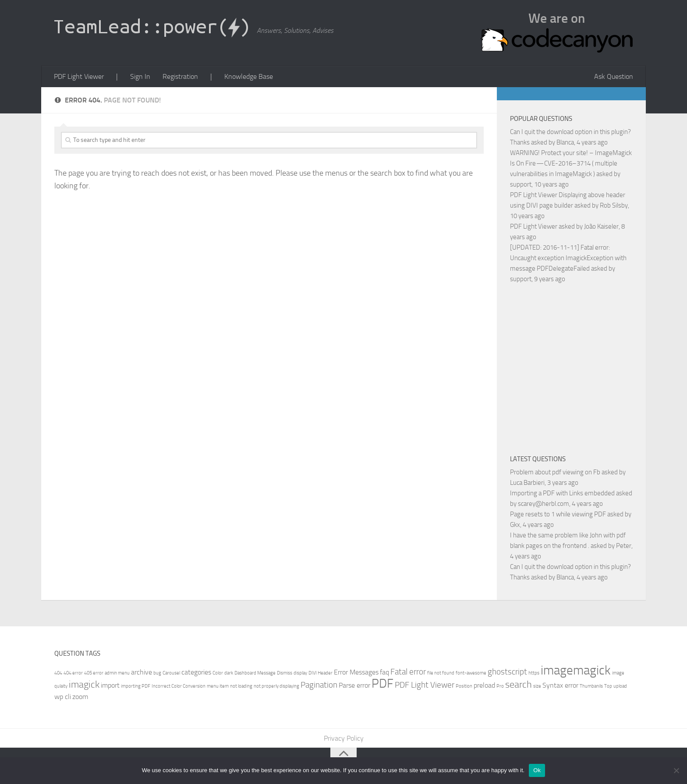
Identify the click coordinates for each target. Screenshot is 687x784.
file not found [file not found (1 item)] (441, 673)
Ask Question (614, 76)
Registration (180, 76)
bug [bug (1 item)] (157, 673)
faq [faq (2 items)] (384, 672)
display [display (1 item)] (300, 673)
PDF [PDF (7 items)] (382, 683)
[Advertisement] (584, 367)
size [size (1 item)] (537, 686)
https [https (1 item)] (534, 673)
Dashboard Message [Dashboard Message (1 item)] (255, 673)
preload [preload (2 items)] (484, 685)
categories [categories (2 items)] (196, 672)
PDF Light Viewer (79, 76)
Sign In (140, 76)
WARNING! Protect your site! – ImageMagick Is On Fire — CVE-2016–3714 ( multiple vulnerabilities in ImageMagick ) (571, 163)
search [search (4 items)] (519, 684)
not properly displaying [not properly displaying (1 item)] (276, 686)
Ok (537, 770)
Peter (624, 546)
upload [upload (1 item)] (620, 686)
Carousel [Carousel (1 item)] (171, 673)
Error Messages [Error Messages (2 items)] (356, 672)
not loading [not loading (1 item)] (241, 686)
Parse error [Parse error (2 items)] (354, 685)
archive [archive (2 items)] (142, 672)
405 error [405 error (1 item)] (94, 673)
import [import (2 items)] (110, 685)
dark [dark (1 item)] (229, 673)
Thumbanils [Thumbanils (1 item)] (591, 686)
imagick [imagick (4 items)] (84, 684)
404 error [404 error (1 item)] (73, 673)
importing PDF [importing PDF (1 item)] (136, 686)
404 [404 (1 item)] (58, 673)
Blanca (565, 142)
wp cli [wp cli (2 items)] (63, 697)
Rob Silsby (614, 205)
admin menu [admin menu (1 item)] (117, 673)
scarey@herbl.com (544, 504)
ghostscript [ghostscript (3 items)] (507, 672)
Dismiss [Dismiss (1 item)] (285, 673)
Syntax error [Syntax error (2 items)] (560, 685)
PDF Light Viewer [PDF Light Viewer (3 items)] (425, 685)
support (521, 184)
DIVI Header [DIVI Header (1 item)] (320, 673)
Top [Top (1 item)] (608, 686)
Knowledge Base (249, 76)
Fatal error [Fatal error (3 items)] (408, 672)
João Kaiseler (601, 226)
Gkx (515, 525)
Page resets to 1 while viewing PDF (558, 514)
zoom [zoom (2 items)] (80, 697)
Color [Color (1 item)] (218, 673)
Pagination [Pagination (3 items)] (319, 685)
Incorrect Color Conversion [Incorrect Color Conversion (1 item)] (179, 686)
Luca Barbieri (527, 483)
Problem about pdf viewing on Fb (555, 472)
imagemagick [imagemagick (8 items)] (576, 670)
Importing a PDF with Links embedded (562, 493)
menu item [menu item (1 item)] (218, 686)
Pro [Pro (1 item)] (500, 686)
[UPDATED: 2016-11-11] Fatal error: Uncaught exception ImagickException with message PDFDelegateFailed (568, 258)
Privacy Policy (344, 738)
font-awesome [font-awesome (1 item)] (471, 673)
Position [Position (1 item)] (464, 686)
